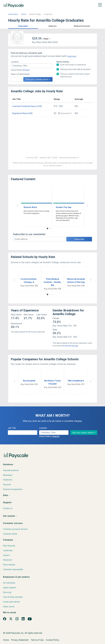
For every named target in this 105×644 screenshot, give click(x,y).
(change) (26, 70)
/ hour (46, 39)
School (24, 14)
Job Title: (12, 428)
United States (13, 14)
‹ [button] (17, 205)
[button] (23, 26)
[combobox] (32, 66)
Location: (15, 62)
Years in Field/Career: (20, 74)
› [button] (88, 205)
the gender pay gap (70, 346)
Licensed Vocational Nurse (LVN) (27, 106)
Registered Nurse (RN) (22, 113)
